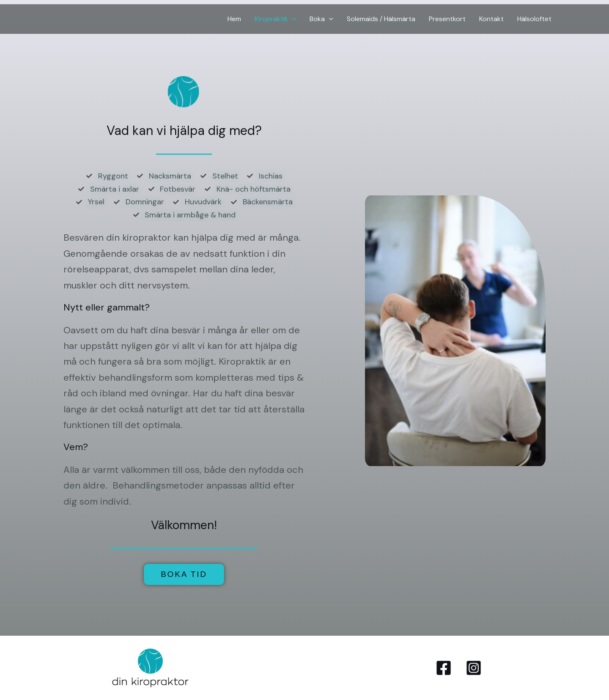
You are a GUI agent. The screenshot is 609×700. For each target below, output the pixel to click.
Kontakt (491, 19)
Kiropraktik (276, 19)
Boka (321, 19)
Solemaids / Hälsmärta (381, 19)
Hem (234, 19)
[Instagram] (474, 668)
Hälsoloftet (534, 19)
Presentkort (447, 19)
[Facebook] (444, 668)
